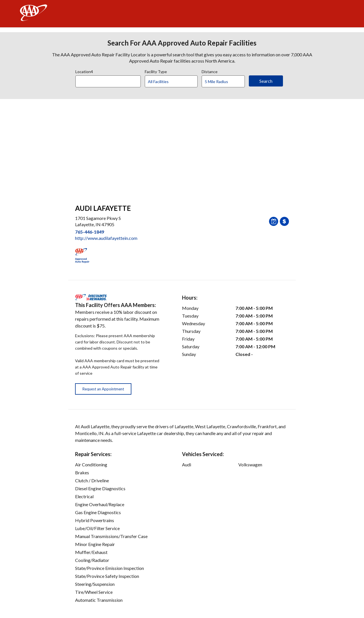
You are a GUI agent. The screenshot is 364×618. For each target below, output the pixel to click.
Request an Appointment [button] (103, 389)
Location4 (84, 71)
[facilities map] (182, 149)
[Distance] (225, 82)
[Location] (108, 81)
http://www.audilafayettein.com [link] (106, 238)
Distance (210, 71)
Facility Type (156, 71)
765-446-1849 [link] (90, 232)
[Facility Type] (176, 82)
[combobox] (110, 80)
